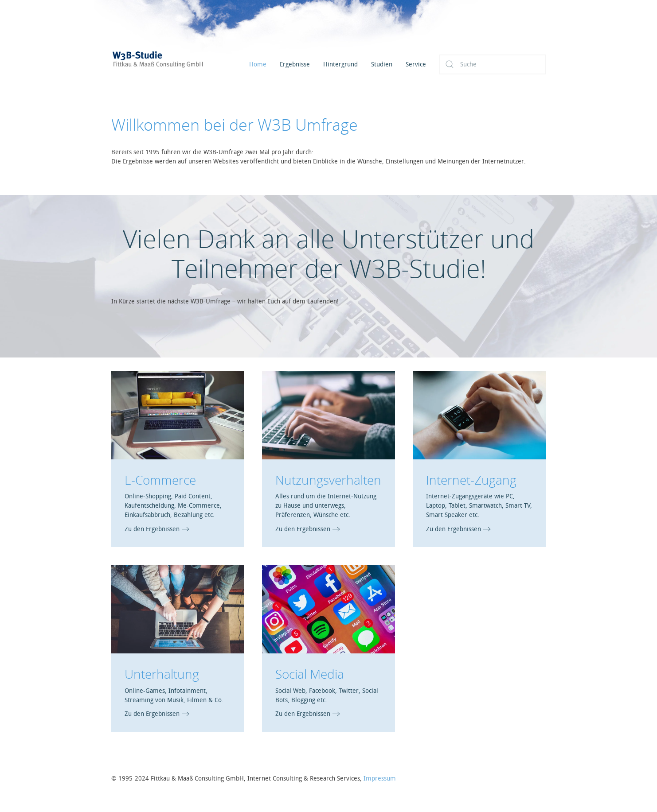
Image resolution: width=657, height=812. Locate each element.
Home (258, 64)
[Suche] (493, 64)
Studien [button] (382, 64)
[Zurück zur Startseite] (169, 64)
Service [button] (416, 64)
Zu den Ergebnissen (152, 529)
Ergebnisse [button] (295, 64)
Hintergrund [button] (340, 64)
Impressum (380, 779)
